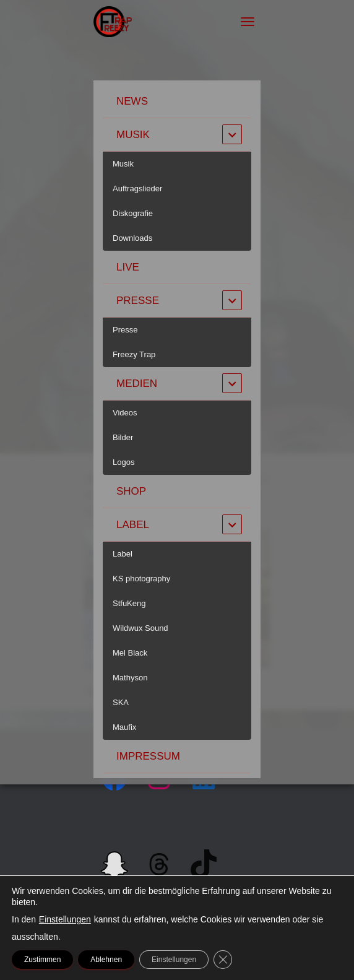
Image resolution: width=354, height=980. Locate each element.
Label (133, 525)
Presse (138, 301)
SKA (121, 702)
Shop (131, 491)
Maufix (124, 727)
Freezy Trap (134, 354)
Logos (123, 462)
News (132, 101)
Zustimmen (42, 960)
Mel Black (130, 653)
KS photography (141, 579)
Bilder (123, 437)
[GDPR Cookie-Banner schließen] (223, 960)
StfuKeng (129, 603)
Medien (137, 384)
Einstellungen (65, 919)
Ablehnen (106, 960)
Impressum (148, 756)
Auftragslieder (137, 189)
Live (128, 267)
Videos (125, 413)
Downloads (132, 238)
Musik (133, 135)
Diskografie (133, 213)
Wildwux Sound (140, 628)
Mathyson (130, 678)
